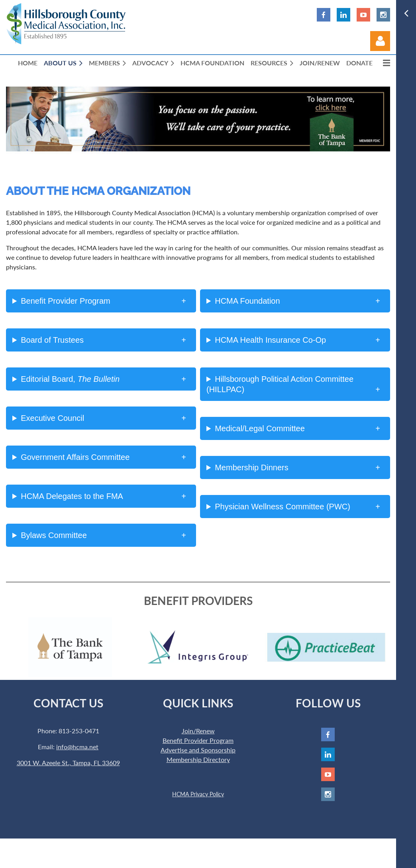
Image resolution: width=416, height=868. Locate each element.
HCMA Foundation (247, 301)
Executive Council (52, 418)
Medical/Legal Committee (260, 428)
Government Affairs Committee (75, 457)
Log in (380, 41)
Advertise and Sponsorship (198, 750)
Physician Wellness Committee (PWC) (283, 507)
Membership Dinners (252, 467)
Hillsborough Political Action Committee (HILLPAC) (280, 384)
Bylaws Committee (54, 535)
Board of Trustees (52, 340)
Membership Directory (198, 759)
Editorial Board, (70, 379)
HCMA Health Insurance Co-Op (270, 340)
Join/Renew (198, 731)
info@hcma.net (77, 747)
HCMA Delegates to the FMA (72, 496)
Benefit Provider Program (66, 301)
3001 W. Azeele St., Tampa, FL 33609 (68, 763)
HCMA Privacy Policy (198, 794)
